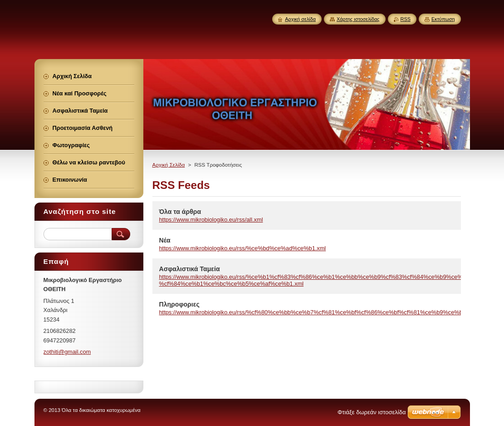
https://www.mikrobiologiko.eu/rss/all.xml (211, 220)
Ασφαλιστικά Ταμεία (190, 269)
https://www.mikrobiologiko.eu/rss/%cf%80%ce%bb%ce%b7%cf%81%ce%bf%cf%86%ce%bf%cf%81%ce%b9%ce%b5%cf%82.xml (329, 312)
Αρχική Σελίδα (169, 165)
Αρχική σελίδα (300, 19)
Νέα (165, 240)
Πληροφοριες (179, 304)
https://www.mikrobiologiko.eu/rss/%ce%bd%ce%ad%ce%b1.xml (243, 248)
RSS (406, 19)
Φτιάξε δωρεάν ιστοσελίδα (372, 412)
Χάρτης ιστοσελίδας (358, 19)
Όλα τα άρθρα (180, 212)
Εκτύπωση (443, 19)
